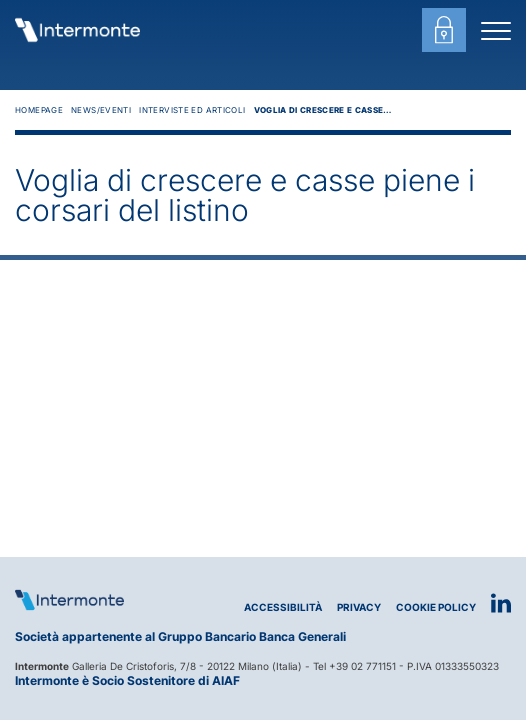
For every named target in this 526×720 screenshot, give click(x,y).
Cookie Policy (436, 607)
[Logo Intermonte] (69, 600)
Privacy (359, 607)
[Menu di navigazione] (496, 30)
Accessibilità (283, 607)
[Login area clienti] (444, 30)
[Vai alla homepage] (77, 30)
